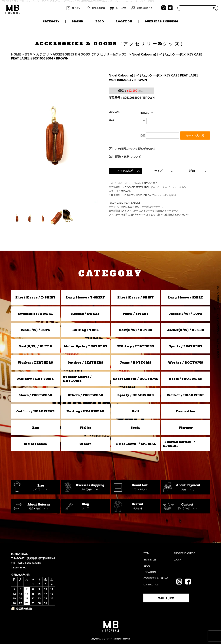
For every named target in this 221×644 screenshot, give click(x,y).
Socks (135, 428)
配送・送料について (128, 157)
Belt (135, 411)
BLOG (100, 21)
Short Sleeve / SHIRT (135, 297)
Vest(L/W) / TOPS (35, 330)
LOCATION (124, 21)
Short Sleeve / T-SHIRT (35, 297)
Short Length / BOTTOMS (136, 379)
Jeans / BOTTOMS (136, 362)
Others (85, 444)
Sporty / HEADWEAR (136, 395)
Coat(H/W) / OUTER (136, 330)
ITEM (146, 553)
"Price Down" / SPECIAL (135, 444)
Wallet (85, 428)
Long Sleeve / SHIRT (186, 297)
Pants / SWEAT (136, 314)
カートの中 (121, 8)
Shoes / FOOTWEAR (35, 395)
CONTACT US (151, 584)
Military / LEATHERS (136, 346)
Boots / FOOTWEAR (186, 379)
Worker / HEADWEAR (186, 395)
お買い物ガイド (144, 8)
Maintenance (35, 444)
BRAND (77, 21)
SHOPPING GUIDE (184, 553)
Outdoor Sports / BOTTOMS (77, 379)
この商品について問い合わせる (135, 149)
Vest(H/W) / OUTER (35, 346)
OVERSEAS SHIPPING (161, 21)
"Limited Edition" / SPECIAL (179, 444)
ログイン (76, 8)
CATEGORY (51, 21)
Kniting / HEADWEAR (85, 411)
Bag (35, 428)
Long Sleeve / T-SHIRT (85, 297)
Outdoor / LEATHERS (85, 362)
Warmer (186, 428)
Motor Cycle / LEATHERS (85, 346)
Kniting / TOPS (85, 330)
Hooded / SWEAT (85, 314)
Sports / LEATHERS (186, 346)
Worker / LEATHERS (35, 362)
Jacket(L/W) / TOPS (186, 314)
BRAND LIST (151, 559)
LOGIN (178, 559)
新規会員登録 (99, 8)
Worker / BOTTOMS (186, 362)
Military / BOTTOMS (35, 379)
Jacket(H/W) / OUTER (186, 330)
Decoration (186, 411)
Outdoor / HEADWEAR (35, 411)
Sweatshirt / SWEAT (35, 314)
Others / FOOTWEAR (85, 395)
